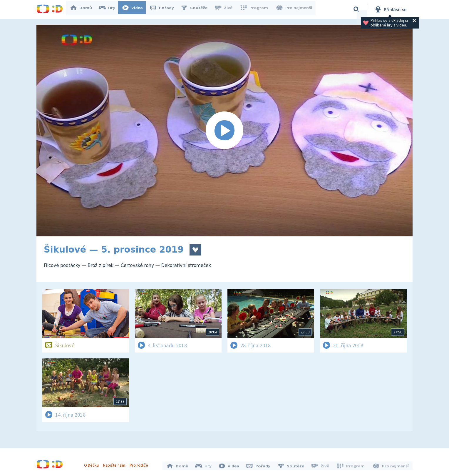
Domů (84, 9)
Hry (110, 9)
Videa (135, 9)
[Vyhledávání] (356, 9)
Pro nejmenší (294, 9)
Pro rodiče (140, 464)
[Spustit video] (224, 131)
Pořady (165, 9)
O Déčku (93, 464)
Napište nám (115, 464)
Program (256, 9)
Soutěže (197, 9)
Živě (226, 9)
